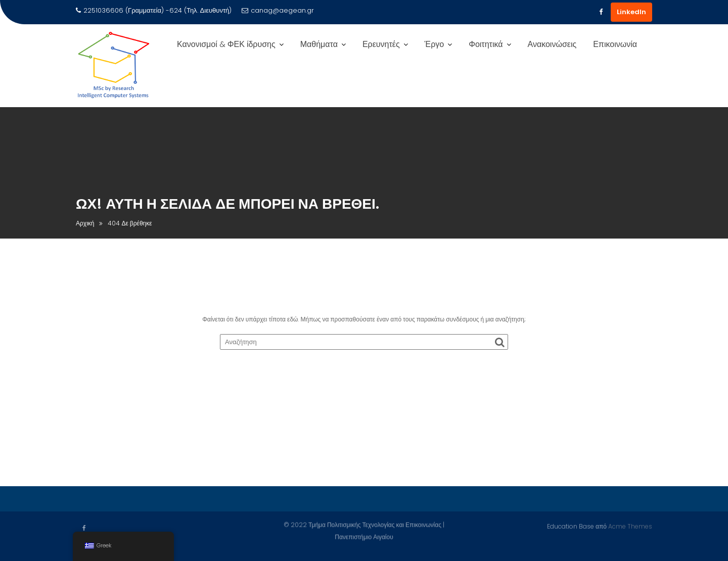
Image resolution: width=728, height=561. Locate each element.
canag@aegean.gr (278, 10)
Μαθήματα (319, 44)
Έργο (435, 44)
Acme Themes (630, 525)
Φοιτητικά (486, 44)
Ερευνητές (381, 44)
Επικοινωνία (615, 44)
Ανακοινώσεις (552, 44)
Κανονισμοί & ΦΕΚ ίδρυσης (226, 44)
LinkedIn (631, 12)
